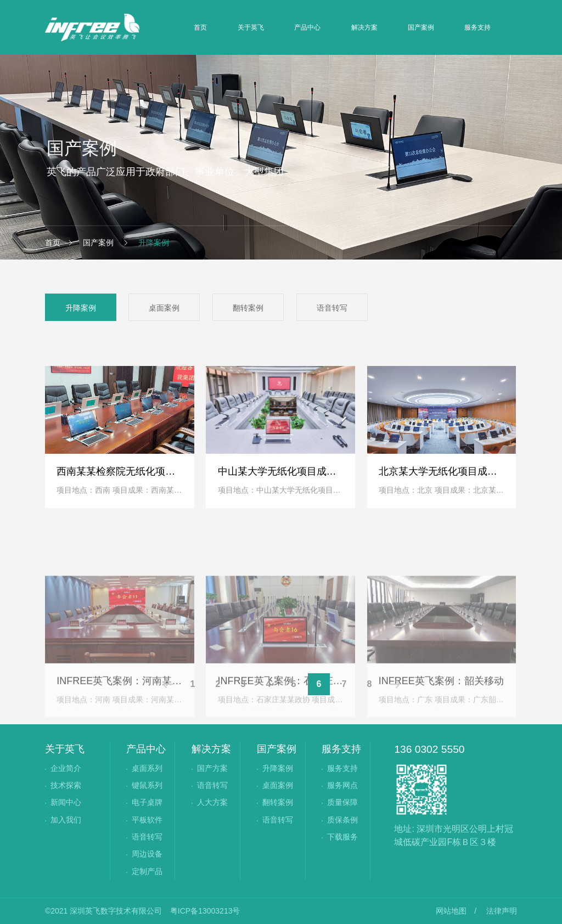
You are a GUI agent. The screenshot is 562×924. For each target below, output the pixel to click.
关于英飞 (251, 27)
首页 (200, 27)
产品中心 (307, 27)
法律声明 (502, 911)
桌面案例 (164, 308)
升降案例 (153, 243)
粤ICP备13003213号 (205, 911)
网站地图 (451, 911)
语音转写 (332, 308)
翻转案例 (248, 308)
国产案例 (421, 27)
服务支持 (477, 27)
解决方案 (364, 27)
